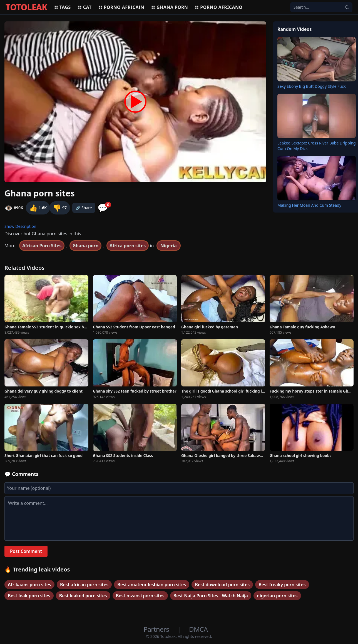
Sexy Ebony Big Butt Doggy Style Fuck (312, 86)
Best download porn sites (222, 585)
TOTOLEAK (26, 7)
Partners (157, 629)
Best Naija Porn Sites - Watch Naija (211, 596)
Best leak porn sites (29, 596)
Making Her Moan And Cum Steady (309, 205)
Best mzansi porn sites (140, 596)
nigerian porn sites (277, 596)
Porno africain (121, 7)
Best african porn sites (84, 585)
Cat (85, 7)
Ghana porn (169, 7)
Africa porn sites (128, 246)
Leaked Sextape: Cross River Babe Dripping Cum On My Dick (317, 146)
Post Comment (26, 551)
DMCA (198, 629)
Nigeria (169, 246)
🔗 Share (84, 208)
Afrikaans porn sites (29, 585)
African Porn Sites (42, 246)
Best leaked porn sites (83, 596)
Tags (62, 7)
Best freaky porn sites (282, 585)
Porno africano (218, 7)
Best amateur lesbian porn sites (152, 585)
